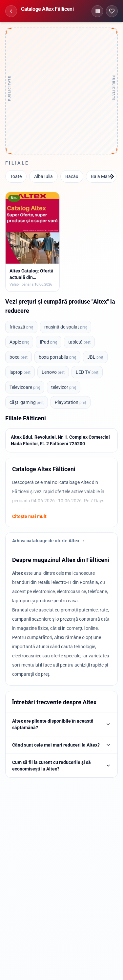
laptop (20, 372)
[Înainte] (113, 176)
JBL (95, 357)
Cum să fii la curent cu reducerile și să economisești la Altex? (61, 766)
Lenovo (53, 372)
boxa (19, 357)
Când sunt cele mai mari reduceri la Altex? (61, 745)
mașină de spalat (66, 327)
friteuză (21, 327)
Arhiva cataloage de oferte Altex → (49, 541)
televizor (64, 387)
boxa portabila (57, 357)
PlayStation (71, 402)
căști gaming (27, 402)
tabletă (79, 342)
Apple (19, 342)
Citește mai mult (29, 516)
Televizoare (25, 387)
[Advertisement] (61, 91)
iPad (49, 342)
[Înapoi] (11, 11)
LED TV (87, 372)
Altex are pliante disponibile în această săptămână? (61, 724)
